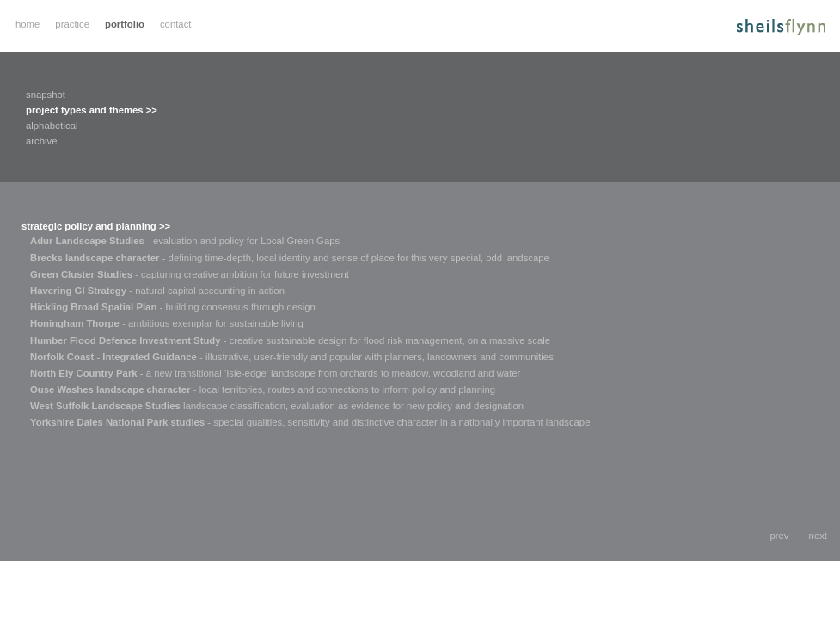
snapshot (46, 95)
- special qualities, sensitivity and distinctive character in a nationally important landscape (310, 422)
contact (176, 24)
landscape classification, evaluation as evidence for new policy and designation (277, 406)
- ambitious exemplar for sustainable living (167, 323)
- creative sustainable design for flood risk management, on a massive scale (290, 340)
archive (42, 141)
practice (72, 24)
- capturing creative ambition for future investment (190, 274)
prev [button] (780, 536)
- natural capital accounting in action (157, 291)
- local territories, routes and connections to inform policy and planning (263, 389)
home (28, 24)
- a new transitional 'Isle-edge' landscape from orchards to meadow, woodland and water (275, 373)
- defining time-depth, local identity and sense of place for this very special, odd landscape (290, 258)
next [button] (818, 536)
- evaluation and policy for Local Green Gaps (185, 241)
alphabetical (52, 126)
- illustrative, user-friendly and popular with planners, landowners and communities (292, 357)
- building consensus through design (173, 307)
